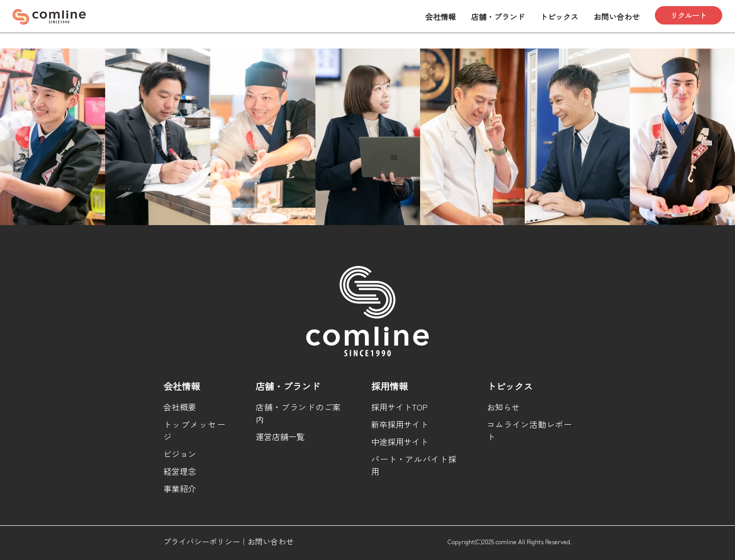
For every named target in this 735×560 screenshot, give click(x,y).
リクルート (689, 15)
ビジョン (180, 454)
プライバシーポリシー (202, 541)
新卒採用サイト (400, 424)
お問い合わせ (617, 17)
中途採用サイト (400, 442)
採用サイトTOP (399, 407)
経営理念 (180, 471)
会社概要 (180, 407)
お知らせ (503, 407)
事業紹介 (180, 489)
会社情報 (440, 17)
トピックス (559, 17)
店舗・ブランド (498, 17)
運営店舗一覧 (280, 436)
